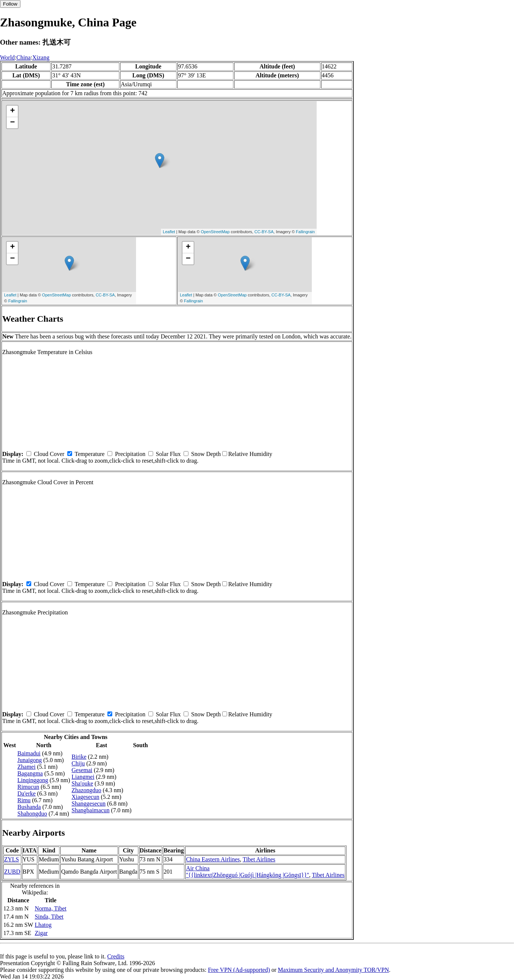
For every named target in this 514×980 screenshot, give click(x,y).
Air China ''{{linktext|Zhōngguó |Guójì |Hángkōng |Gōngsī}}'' (247, 872)
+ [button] (12, 111)
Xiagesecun (86, 797)
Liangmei (83, 777)
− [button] (12, 123)
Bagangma (30, 773)
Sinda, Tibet (49, 917)
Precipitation (130, 454)
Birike (79, 757)
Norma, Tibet (50, 908)
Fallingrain (305, 232)
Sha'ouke (83, 783)
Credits (116, 956)
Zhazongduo (87, 790)
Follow (10, 4)
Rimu (24, 800)
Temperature (90, 454)
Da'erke (27, 793)
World (7, 57)
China (23, 57)
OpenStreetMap (215, 232)
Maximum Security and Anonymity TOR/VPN (334, 970)
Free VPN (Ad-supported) (239, 970)
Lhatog (43, 925)
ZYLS (12, 859)
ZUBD (12, 872)
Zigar (41, 933)
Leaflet (169, 232)
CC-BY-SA (264, 232)
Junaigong (30, 760)
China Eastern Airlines (213, 859)
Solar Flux (168, 454)
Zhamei (27, 767)
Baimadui (29, 753)
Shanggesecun (89, 804)
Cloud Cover (49, 454)
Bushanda (29, 807)
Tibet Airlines (259, 859)
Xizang (41, 57)
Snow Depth (206, 454)
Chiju (78, 763)
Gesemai (82, 770)
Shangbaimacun (91, 810)
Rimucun (28, 787)
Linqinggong (33, 780)
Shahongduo (32, 814)
